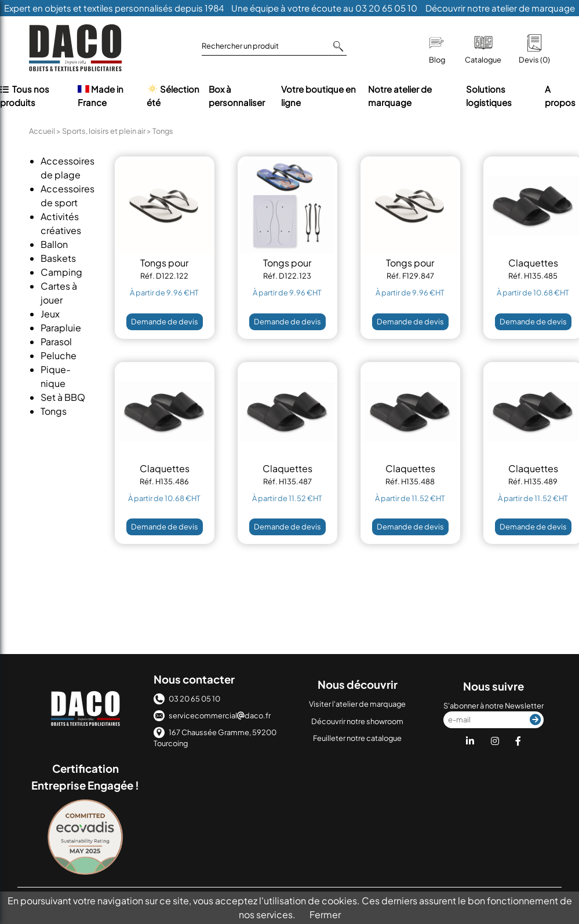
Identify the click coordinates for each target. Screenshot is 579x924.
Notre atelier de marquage (400, 96)
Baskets (58, 258)
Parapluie (61, 328)
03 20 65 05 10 (187, 699)
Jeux (50, 314)
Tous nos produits (25, 96)
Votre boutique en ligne (318, 96)
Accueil (42, 131)
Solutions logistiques (489, 96)
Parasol (56, 342)
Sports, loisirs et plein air (104, 131)
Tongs (54, 411)
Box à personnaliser (237, 96)
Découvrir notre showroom (357, 721)
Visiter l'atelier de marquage (357, 704)
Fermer (325, 914)
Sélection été (173, 95)
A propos (560, 96)
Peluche (59, 355)
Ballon (54, 244)
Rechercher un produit (273, 46)
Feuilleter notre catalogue (357, 738)
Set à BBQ (63, 397)
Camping (61, 272)
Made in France (101, 96)
